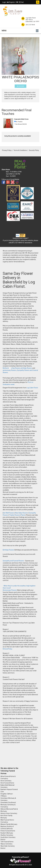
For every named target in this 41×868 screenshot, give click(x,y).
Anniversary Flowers (10, 590)
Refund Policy (7, 649)
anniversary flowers (10, 370)
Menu (4, 31)
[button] (38, 2)
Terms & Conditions (20, 150)
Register (11, 2)
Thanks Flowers (15, 515)
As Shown (20, 86)
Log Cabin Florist (32, 388)
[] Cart (20, 2)
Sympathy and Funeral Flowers (13, 561)
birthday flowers (26, 368)
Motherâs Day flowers (11, 368)
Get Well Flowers (9, 513)
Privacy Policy (7, 150)
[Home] (13, 11)
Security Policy (34, 150)
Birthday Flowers (9, 550)
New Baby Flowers (22, 513)
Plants (23, 515)
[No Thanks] (15, 121)
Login (4, 2)
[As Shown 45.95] (15, 124)
